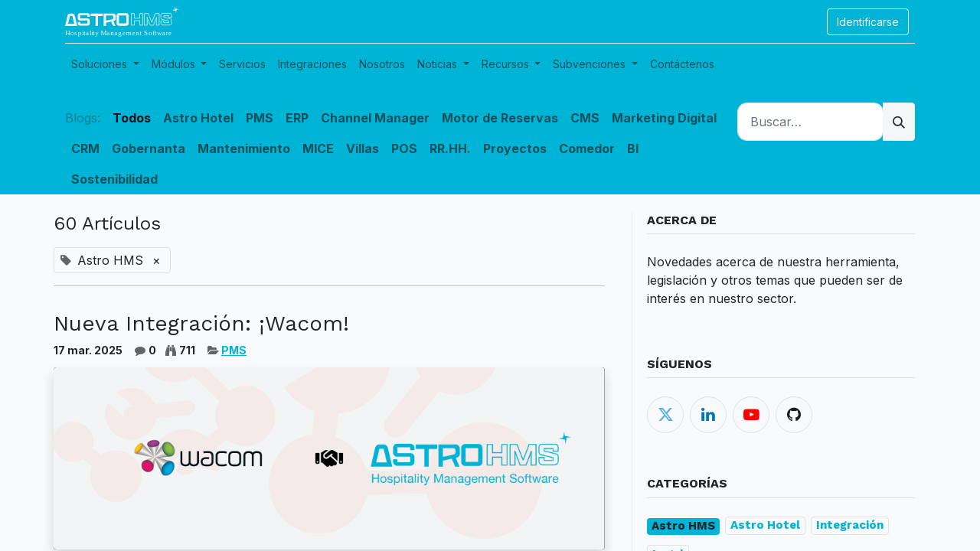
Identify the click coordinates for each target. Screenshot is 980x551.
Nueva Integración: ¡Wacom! (201, 323)
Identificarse (868, 22)
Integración (850, 525)
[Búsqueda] (899, 122)
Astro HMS (683, 526)
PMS (234, 350)
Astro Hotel (765, 525)
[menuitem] (242, 64)
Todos (132, 118)
